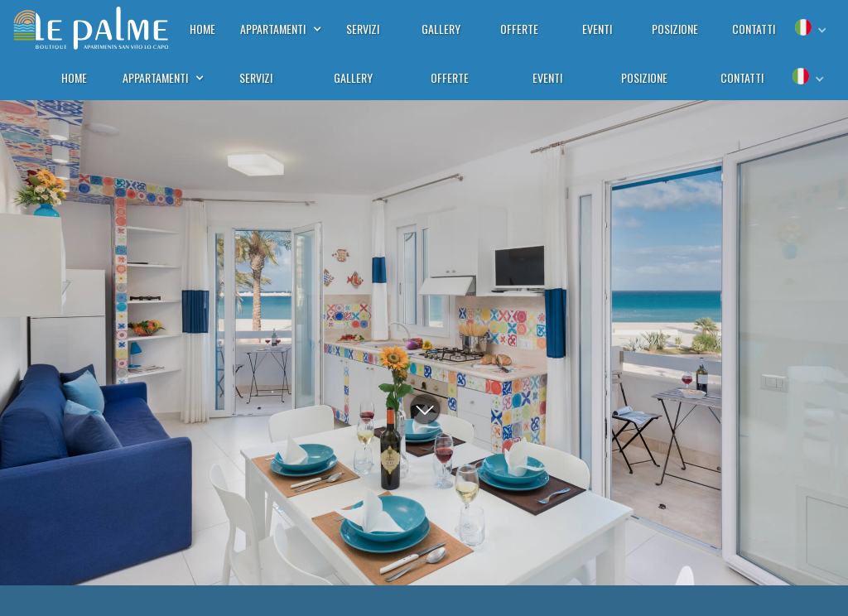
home (74, 77)
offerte (450, 77)
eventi (547, 77)
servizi (256, 77)
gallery (353, 77)
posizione (644, 77)
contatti (742, 77)
